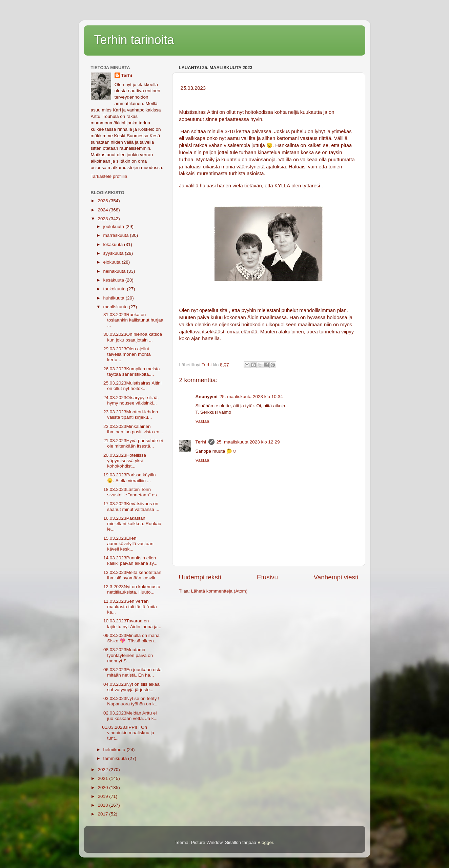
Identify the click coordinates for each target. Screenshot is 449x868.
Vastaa (202, 421)
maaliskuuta (116, 307)
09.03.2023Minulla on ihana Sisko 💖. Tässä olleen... (131, 638)
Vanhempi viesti (336, 577)
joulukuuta (114, 226)
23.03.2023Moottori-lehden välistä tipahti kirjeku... (130, 415)
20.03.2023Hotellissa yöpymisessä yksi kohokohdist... (124, 461)
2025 (103, 201)
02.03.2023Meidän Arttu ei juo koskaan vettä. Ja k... (130, 716)
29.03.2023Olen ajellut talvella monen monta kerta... (126, 354)
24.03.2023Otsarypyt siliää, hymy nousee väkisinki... (130, 400)
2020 (103, 788)
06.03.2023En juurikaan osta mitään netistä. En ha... (132, 672)
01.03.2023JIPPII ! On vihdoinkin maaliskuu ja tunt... (128, 733)
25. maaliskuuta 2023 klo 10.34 (251, 397)
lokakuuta (114, 244)
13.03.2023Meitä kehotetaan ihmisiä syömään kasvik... (132, 575)
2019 (103, 796)
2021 (103, 778)
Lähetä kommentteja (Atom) (219, 591)
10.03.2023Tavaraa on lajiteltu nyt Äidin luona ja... (132, 624)
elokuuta (113, 262)
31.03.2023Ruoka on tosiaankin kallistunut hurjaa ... (133, 320)
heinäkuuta (115, 271)
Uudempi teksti (200, 577)
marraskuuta (117, 235)
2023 (103, 219)
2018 (103, 805)
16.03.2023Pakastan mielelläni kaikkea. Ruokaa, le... (132, 524)
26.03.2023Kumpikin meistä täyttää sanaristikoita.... (131, 371)
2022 (103, 770)
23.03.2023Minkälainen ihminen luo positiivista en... (132, 429)
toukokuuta (115, 289)
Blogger (265, 842)
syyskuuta (114, 253)
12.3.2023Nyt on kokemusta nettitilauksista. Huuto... (131, 589)
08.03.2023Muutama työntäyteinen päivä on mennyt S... (127, 655)
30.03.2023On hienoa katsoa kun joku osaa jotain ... (132, 337)
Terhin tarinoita (134, 40)
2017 (103, 814)
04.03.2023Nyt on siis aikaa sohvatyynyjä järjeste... (131, 687)
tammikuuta (116, 758)
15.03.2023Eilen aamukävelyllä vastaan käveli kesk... (128, 544)
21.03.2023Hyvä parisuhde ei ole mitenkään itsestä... (132, 443)
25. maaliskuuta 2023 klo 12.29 (248, 442)
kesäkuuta (114, 280)
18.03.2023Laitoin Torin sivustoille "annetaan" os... (131, 492)
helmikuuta (115, 750)
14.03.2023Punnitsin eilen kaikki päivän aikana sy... (130, 561)
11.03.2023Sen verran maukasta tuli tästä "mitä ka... (129, 607)
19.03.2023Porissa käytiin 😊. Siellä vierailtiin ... (129, 478)
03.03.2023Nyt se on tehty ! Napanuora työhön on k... (131, 701)
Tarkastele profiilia (109, 176)
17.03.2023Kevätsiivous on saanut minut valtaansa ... (131, 506)
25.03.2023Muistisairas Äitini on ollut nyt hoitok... (132, 386)
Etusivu (267, 577)
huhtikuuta (115, 298)
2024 (103, 210)
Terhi (201, 442)
